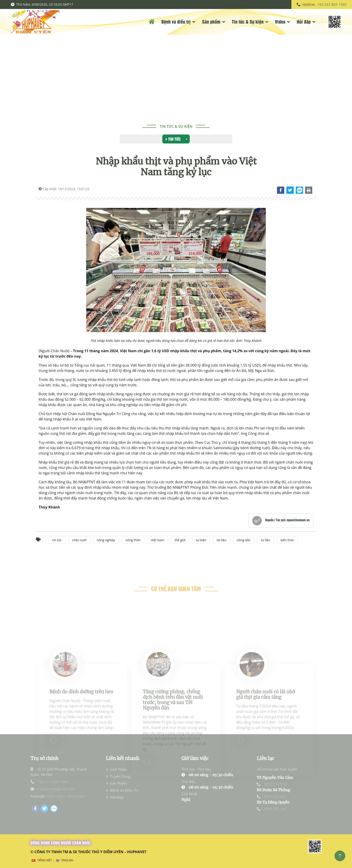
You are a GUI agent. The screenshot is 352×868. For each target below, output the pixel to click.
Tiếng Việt (44, 860)
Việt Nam (158, 550)
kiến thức (287, 550)
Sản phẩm (211, 21)
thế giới (180, 550)
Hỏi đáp (304, 21)
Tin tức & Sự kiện (248, 21)
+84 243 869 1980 (332, 4)
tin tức (57, 550)
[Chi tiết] (281, 199)
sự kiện (201, 550)
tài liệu (221, 550)
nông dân (244, 550)
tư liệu (265, 550)
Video (280, 21)
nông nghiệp (106, 550)
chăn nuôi (79, 550)
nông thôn (133, 550)
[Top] (340, 856)
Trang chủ (159, 78)
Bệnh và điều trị (176, 21)
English (67, 860)
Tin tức (173, 139)
